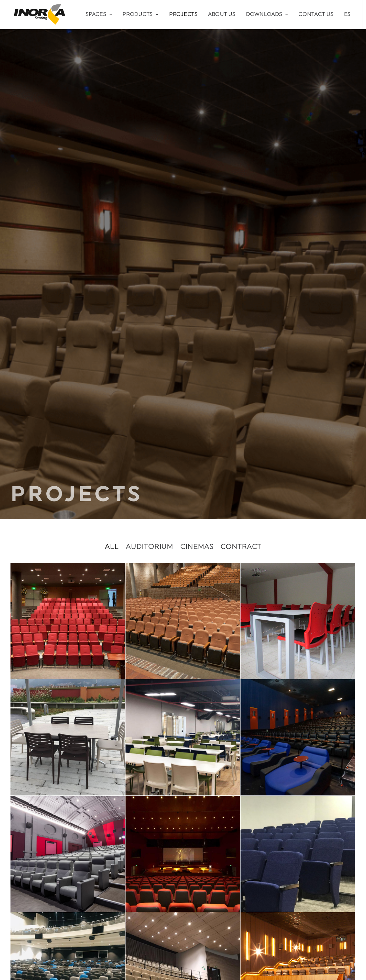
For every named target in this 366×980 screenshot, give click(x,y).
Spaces (99, 14)
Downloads (267, 14)
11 (186, 693)
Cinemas (197, 203)
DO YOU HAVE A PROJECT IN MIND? (183, 738)
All (112, 203)
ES (347, 14)
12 (198, 693)
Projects (183, 14)
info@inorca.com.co (46, 900)
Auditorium (150, 203)
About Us (222, 14)
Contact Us (316, 14)
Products (141, 14)
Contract (241, 203)
